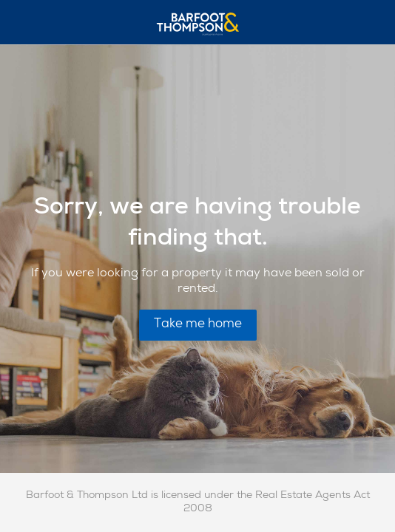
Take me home (198, 325)
